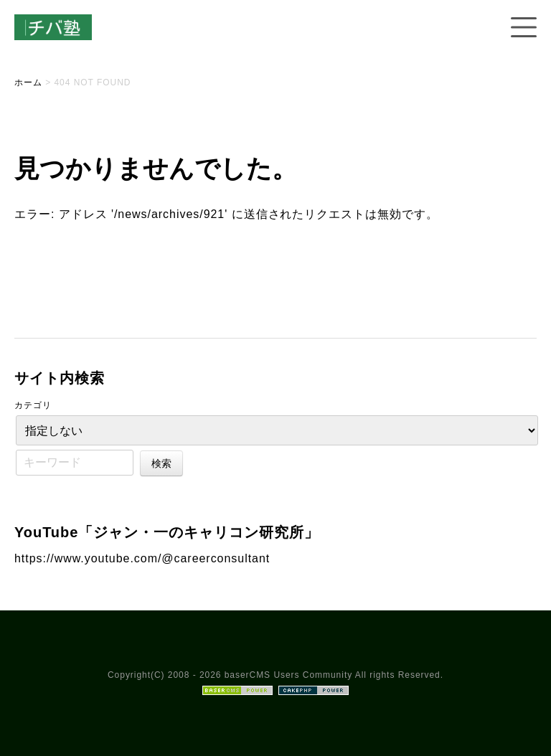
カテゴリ (33, 405)
